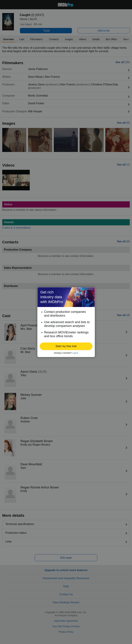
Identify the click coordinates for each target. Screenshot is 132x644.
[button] (66, 346)
